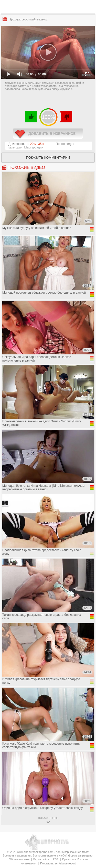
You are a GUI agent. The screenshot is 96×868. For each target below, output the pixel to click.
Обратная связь (19, 859)
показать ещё (48, 818)
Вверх (86, 812)
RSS (56, 859)
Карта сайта (41, 859)
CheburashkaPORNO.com (49, 8)
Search (88, 7)
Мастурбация (34, 147)
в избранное (48, 134)
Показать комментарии (48, 158)
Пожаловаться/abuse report (58, 863)
